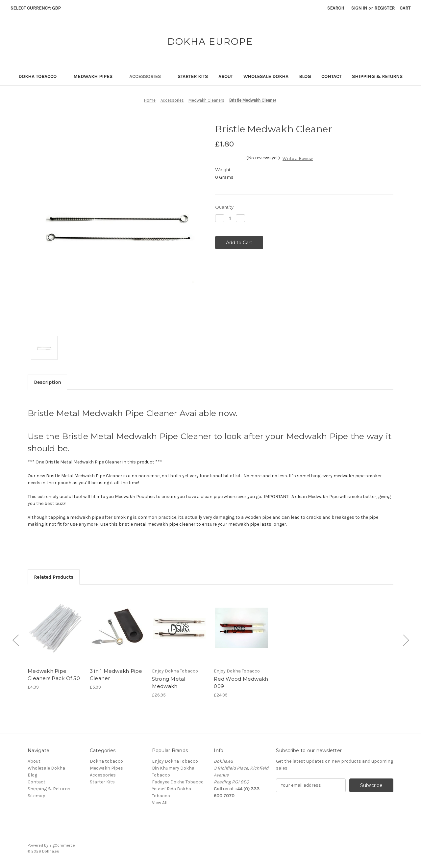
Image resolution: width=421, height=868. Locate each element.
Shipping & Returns (377, 76)
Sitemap (37, 796)
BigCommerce (62, 845)
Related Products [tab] (54, 577)
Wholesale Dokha (266, 76)
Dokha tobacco (41, 76)
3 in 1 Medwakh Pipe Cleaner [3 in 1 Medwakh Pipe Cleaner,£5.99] (116, 675)
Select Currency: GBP (38, 8)
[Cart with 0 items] (405, 8)
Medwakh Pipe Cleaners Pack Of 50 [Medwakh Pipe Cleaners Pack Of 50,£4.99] (54, 675)
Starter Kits (193, 76)
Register (384, 8)
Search (336, 8)
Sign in (359, 8)
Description (47, 382)
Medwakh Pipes (96, 76)
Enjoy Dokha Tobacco (175, 761)
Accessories (148, 76)
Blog (305, 76)
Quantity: (225, 207)
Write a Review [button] (298, 158)
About (226, 76)
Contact (331, 76)
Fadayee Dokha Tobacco (178, 782)
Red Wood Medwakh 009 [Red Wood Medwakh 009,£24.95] (241, 683)
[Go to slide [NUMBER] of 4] (15, 640)
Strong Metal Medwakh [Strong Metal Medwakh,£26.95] (169, 683)
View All (160, 803)
